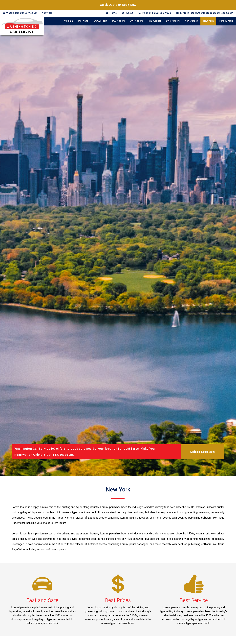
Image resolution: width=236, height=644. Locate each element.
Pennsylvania (226, 21)
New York (47, 13)
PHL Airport (154, 21)
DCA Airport (100, 21)
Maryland (83, 21)
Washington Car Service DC (21, 13)
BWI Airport (136, 21)
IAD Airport (118, 21)
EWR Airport (173, 21)
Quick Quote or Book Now (118, 5)
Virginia (68, 21)
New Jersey (191, 21)
